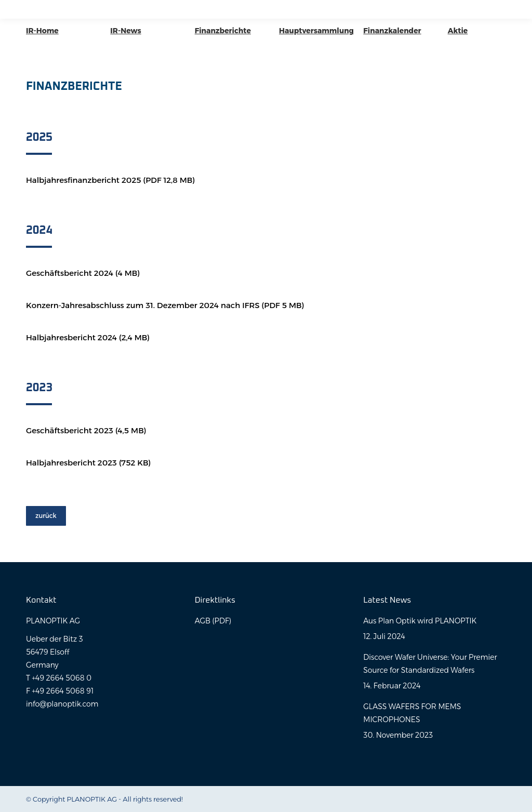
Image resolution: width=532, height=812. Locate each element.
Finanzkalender (392, 31)
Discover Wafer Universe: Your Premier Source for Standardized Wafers (430, 664)
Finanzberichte (223, 31)
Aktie (458, 31)
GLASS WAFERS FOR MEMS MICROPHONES (412, 713)
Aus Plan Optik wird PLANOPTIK (420, 621)
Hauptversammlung (316, 31)
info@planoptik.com (62, 704)
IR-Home (42, 31)
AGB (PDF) (213, 621)
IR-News (125, 31)
